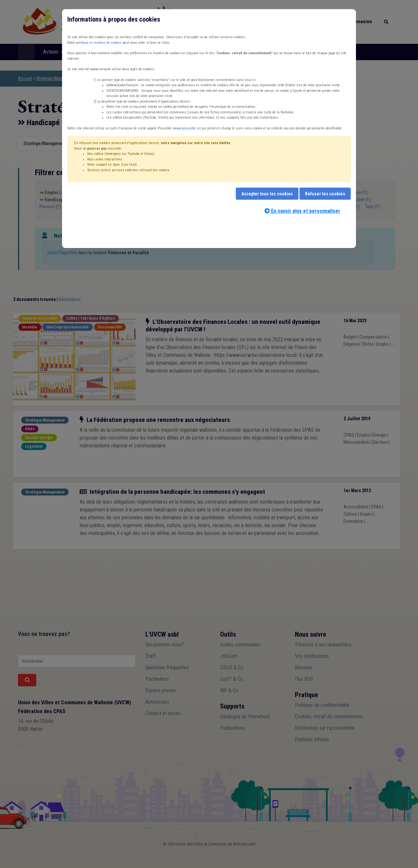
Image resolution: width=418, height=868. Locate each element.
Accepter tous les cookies (267, 194)
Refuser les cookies (325, 194)
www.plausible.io (187, 128)
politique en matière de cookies (99, 43)
